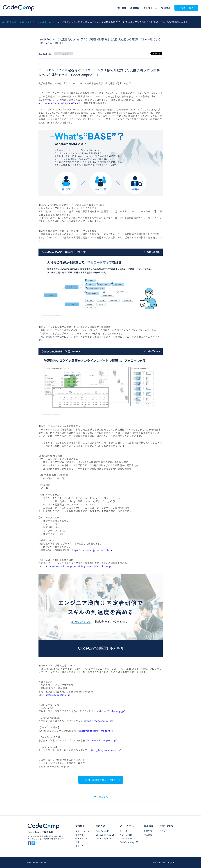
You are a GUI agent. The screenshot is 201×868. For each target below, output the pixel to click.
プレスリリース (127, 839)
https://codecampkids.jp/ (102, 740)
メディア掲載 (126, 835)
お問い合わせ (186, 8)
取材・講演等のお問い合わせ (100, 780)
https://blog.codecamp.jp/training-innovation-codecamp (78, 566)
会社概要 (122, 8)
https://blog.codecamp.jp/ (105, 750)
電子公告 (79, 846)
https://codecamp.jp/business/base (59, 103)
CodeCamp (19, 8)
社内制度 (148, 831)
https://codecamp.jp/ (58, 695)
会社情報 (79, 835)
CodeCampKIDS (105, 835)
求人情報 (148, 835)
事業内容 (135, 8)
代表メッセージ (82, 839)
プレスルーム (150, 8)
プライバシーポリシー (36, 863)
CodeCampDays (129, 842)
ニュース (124, 831)
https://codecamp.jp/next (100, 721)
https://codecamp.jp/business (96, 731)
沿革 (77, 842)
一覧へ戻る (101, 797)
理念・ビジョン (82, 831)
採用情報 (166, 8)
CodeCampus (104, 839)
